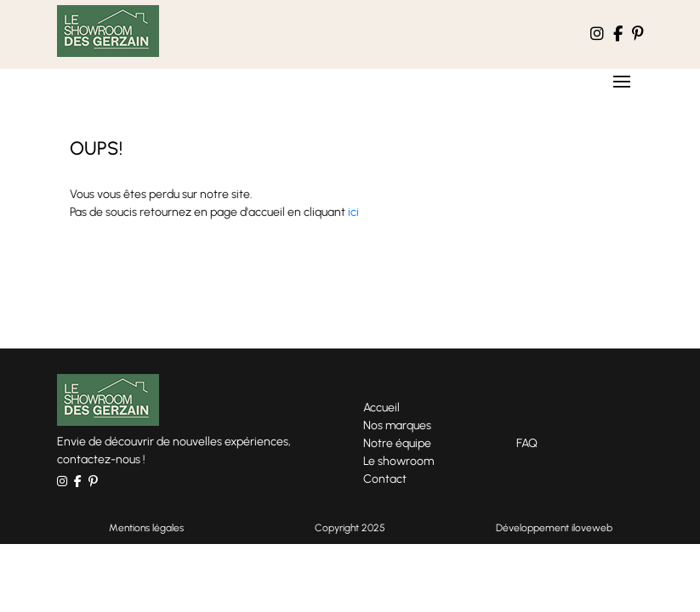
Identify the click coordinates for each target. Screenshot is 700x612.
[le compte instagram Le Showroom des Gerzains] (597, 34)
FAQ (527, 443)
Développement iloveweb (554, 528)
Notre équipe (397, 443)
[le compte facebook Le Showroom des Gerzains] (618, 34)
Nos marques (397, 425)
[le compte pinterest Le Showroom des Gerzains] (638, 34)
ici (353, 212)
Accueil (381, 408)
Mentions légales (146, 528)
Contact (385, 479)
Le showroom (398, 461)
